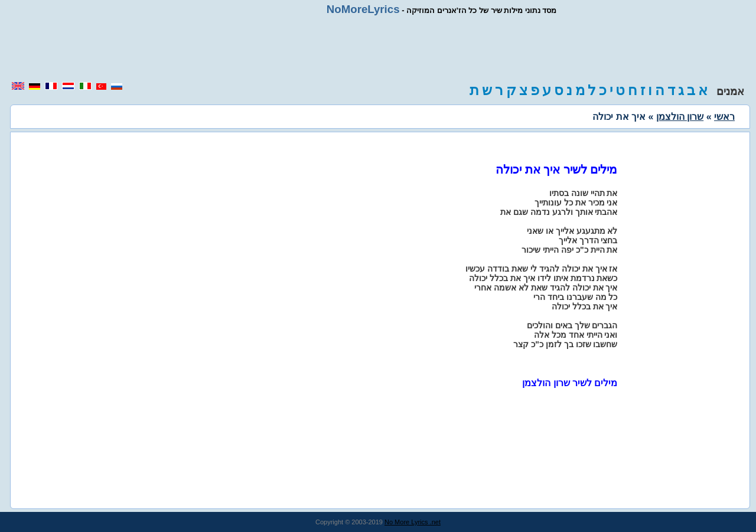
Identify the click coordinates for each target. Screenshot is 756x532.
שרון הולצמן (680, 117)
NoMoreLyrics (363, 9)
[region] (378, 48)
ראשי (724, 117)
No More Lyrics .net (413, 522)
